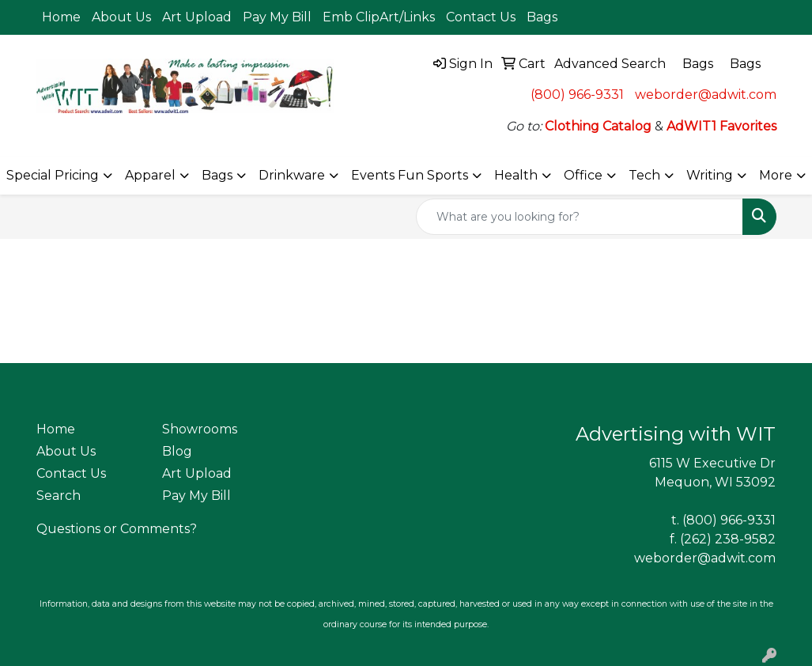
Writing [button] (710, 175)
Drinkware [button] (292, 175)
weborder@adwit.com (706, 95)
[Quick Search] (580, 217)
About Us (121, 17)
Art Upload (197, 17)
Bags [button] (217, 175)
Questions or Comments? (117, 529)
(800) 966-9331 (577, 95)
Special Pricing (53, 175)
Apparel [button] (150, 175)
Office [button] (583, 175)
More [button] (776, 175)
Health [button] (516, 175)
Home (61, 17)
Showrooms (200, 429)
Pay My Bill (277, 17)
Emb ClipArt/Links (379, 17)
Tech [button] (644, 175)
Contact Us (481, 17)
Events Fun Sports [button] (410, 175)
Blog (177, 451)
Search (59, 496)
